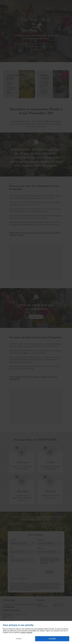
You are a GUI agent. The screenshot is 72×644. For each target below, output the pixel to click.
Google (23, 632)
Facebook (29, 632)
